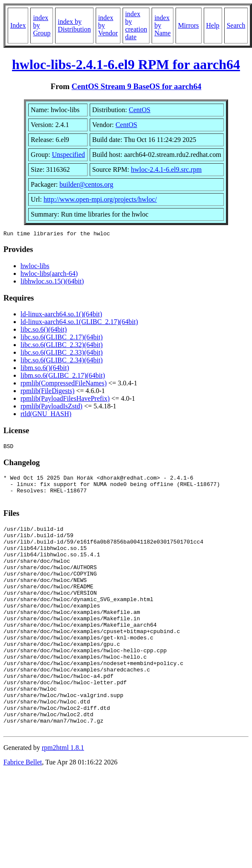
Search (236, 25)
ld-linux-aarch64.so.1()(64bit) (61, 315)
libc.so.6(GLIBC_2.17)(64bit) (62, 338)
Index (18, 25)
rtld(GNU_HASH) (46, 415)
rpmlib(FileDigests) (47, 392)
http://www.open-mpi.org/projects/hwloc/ (100, 199)
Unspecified (68, 155)
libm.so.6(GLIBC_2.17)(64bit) (63, 377)
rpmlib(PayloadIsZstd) (51, 407)
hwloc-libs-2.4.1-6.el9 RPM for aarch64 (126, 64)
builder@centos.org (86, 184)
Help (213, 25)
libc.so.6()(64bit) (44, 331)
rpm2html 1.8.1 (63, 796)
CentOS (140, 110)
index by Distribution (74, 25)
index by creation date (136, 25)
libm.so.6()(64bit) (45, 369)
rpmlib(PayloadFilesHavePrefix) (65, 400)
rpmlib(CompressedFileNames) (64, 384)
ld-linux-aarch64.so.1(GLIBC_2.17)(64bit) (79, 323)
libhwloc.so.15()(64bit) (52, 282)
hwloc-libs (35, 267)
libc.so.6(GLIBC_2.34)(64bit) (62, 361)
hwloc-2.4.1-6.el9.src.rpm (166, 169)
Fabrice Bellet (23, 811)
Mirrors (189, 25)
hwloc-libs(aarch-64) (49, 275)
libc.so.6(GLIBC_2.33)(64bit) (62, 354)
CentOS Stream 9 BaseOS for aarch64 (137, 86)
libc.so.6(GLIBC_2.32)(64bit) (62, 346)
